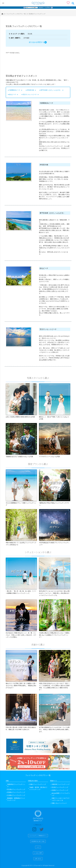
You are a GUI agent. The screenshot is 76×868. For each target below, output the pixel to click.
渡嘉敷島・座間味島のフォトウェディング (16, 799)
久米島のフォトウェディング (16, 795)
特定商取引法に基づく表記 (38, 841)
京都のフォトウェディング (38, 784)
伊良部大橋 (32, 90)
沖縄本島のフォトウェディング (16, 785)
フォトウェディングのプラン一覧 (15, 14)
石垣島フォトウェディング (60, 790)
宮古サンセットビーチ (31, 94)
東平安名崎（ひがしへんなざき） (52, 90)
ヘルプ (38, 847)
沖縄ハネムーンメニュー (59, 803)
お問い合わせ (38, 859)
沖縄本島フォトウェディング (61, 784)
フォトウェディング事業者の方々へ (38, 836)
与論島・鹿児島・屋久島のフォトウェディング (38, 788)
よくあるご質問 (38, 853)
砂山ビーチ (14, 94)
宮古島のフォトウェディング (16, 789)
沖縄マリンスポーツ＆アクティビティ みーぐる (61, 799)
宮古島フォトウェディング (60, 787)
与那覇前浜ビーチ (16, 90)
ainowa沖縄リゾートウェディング (61, 794)
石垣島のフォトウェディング (16, 792)
